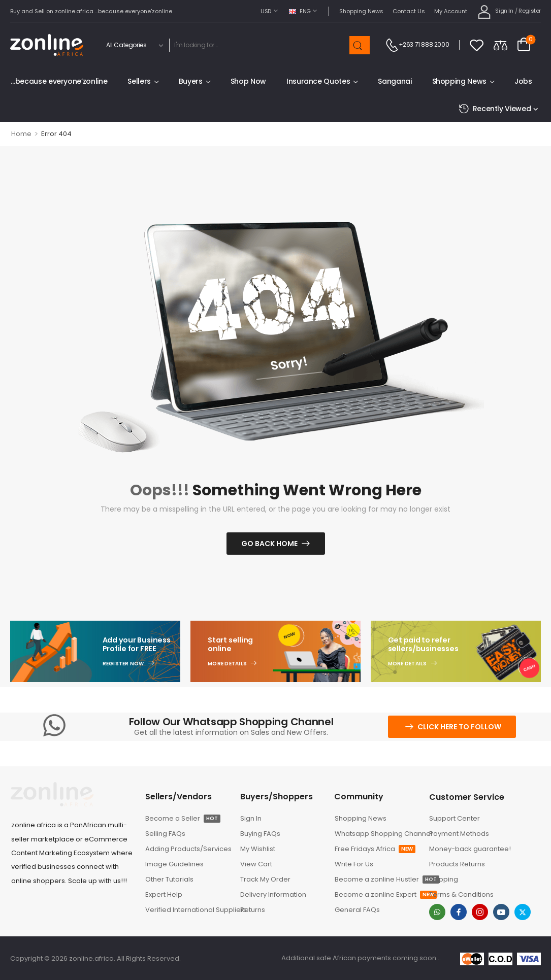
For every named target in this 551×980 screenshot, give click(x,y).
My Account (451, 11)
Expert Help (164, 894)
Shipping (444, 879)
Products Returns (457, 864)
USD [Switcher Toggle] (266, 11)
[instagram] (480, 912)
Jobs (523, 81)
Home (21, 134)
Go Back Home (269, 544)
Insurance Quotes (318, 81)
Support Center (455, 818)
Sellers (139, 81)
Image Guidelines (174, 864)
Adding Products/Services (187, 849)
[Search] (259, 45)
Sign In (251, 818)
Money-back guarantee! (470, 849)
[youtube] (501, 912)
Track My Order (265, 879)
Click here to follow (459, 727)
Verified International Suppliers (187, 910)
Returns (253, 910)
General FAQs (357, 910)
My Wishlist (258, 849)
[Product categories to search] (134, 45)
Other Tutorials (169, 879)
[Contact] (392, 45)
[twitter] (523, 912)
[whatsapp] (437, 912)
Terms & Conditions (461, 894)
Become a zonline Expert (377, 894)
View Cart (256, 864)
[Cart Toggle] (524, 45)
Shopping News (361, 11)
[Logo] (47, 45)
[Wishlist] (477, 45)
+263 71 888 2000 (424, 45)
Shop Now (248, 81)
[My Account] (495, 11)
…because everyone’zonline (59, 81)
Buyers (191, 81)
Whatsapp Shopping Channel (377, 834)
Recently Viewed (495, 109)
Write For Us (354, 864)
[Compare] (500, 45)
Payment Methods (459, 834)
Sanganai (395, 81)
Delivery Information (273, 894)
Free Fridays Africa (375, 849)
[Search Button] (360, 45)
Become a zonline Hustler (377, 879)
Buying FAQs (260, 834)
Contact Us (409, 11)
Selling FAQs (165, 834)
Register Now (123, 664)
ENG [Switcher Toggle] (300, 11)
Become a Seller (183, 818)
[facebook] (459, 912)
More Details (227, 664)
